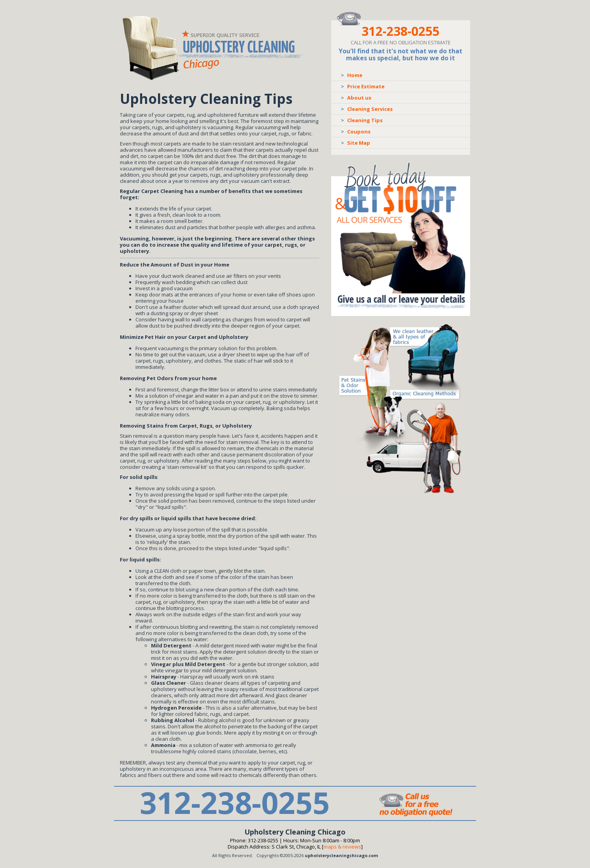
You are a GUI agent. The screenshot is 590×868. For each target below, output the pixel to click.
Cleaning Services (370, 109)
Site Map (359, 143)
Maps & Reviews (342, 847)
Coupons (359, 132)
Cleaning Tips (365, 120)
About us (359, 98)
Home (355, 75)
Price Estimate (366, 86)
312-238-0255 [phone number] (400, 31)
